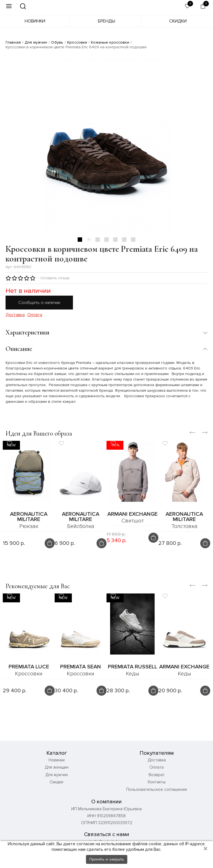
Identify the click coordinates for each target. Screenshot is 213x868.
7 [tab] (133, 240)
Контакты (157, 782)
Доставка (15, 315)
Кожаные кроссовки (110, 42)
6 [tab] (124, 240)
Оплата (35, 315)
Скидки (178, 21)
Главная (13, 42)
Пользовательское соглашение (157, 789)
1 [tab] (80, 240)
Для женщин (57, 767)
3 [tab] (98, 240)
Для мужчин (36, 42)
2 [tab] (89, 240)
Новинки (35, 21)
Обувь (57, 42)
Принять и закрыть (107, 859)
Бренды (106, 21)
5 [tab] (115, 240)
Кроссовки (77, 42)
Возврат (157, 775)
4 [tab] (106, 240)
